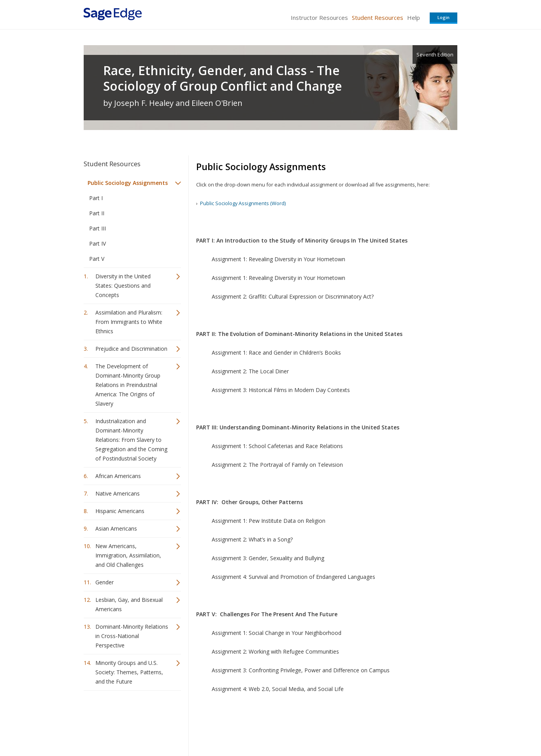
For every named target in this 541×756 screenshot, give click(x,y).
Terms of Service (315, 727)
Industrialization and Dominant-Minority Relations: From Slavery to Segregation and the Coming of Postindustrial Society (131, 440)
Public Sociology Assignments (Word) (243, 203)
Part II (97, 213)
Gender (105, 582)
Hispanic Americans (120, 511)
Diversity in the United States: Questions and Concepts (123, 286)
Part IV (97, 244)
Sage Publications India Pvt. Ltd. (197, 727)
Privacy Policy (406, 727)
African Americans (118, 476)
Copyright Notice (363, 727)
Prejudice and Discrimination (131, 349)
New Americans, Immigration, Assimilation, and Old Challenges (128, 555)
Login (444, 17)
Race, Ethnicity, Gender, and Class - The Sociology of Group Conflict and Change (223, 78)
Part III (97, 228)
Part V (97, 259)
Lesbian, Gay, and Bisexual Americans (129, 604)
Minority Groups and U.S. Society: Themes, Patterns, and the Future (129, 672)
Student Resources (378, 18)
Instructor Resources (319, 18)
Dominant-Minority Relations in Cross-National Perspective (132, 636)
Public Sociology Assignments (128, 183)
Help (414, 18)
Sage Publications (128, 727)
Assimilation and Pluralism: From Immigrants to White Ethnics (129, 322)
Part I (96, 198)
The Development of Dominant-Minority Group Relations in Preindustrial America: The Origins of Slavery (128, 385)
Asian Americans (116, 528)
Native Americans (118, 493)
